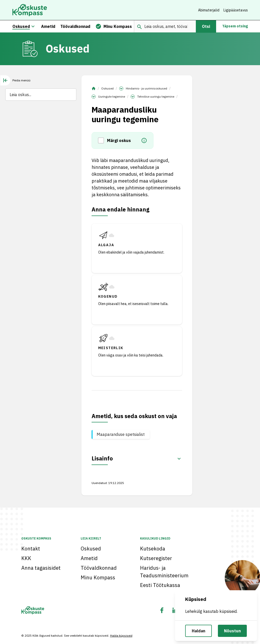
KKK (26, 558)
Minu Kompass (98, 577)
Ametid (89, 558)
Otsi (206, 26)
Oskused (107, 88)
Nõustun (232, 631)
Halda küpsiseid (121, 636)
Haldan (198, 631)
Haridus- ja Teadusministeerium (164, 572)
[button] (102, 141)
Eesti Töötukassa (160, 585)
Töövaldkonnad (99, 568)
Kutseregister (156, 558)
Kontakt (31, 549)
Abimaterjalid (209, 10)
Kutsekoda (153, 549)
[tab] (15, 80)
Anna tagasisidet (41, 568)
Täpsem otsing (235, 26)
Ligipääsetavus (236, 10)
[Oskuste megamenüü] (33, 26)
